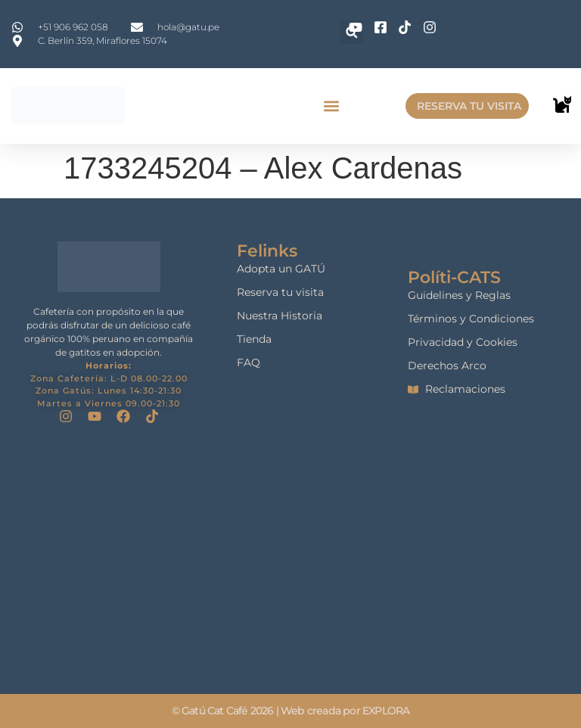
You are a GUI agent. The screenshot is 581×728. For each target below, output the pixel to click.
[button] (331, 106)
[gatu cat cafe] (291, 559)
